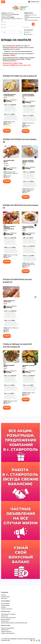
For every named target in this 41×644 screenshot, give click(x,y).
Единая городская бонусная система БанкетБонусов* (14, 623)
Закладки (3, 607)
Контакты (3, 595)
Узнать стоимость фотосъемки (8, 618)
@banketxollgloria (28, 34)
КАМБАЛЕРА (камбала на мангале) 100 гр (10, 95)
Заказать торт (4, 616)
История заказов (5, 605)
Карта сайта (4, 598)
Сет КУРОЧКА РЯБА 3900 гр (9, 161)
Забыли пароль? (26, 27)
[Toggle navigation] (3, 2)
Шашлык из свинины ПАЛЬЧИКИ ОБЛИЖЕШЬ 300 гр (9, 228)
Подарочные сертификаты (8, 628)
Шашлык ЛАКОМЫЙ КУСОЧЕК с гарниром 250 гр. (28, 162)
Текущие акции (5, 630)
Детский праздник (6, 619)
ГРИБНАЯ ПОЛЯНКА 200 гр (9, 366)
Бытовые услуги (5, 621)
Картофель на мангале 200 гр (28, 366)
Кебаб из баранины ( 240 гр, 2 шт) (9, 301)
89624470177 (27, 32)
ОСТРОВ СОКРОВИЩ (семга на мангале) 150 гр (28, 96)
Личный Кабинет (5, 604)
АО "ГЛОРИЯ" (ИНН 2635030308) (9, 639)
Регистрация (4, 27)
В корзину (7, 131)
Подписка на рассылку (7, 609)
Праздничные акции (6, 631)
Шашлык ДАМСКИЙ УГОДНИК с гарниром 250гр (28, 228)
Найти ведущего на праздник (8, 614)
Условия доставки (5, 597)
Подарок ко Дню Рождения (8, 633)
